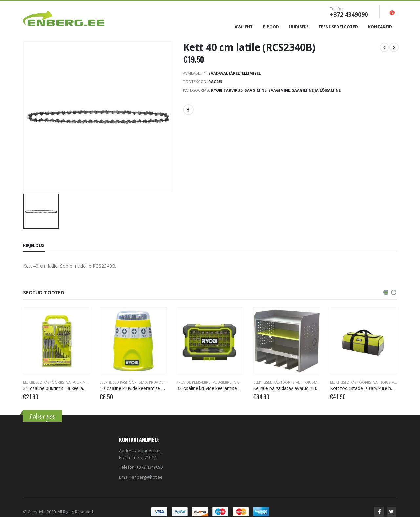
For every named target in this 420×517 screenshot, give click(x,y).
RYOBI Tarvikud (227, 90)
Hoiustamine (314, 382)
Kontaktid (380, 27)
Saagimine (256, 90)
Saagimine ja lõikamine (316, 90)
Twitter (391, 512)
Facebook (188, 110)
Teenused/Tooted (338, 27)
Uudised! (299, 27)
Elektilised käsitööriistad (47, 382)
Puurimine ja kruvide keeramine (242, 382)
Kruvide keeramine (166, 382)
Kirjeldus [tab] (34, 245)
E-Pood (271, 27)
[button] (386, 292)
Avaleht (244, 27)
